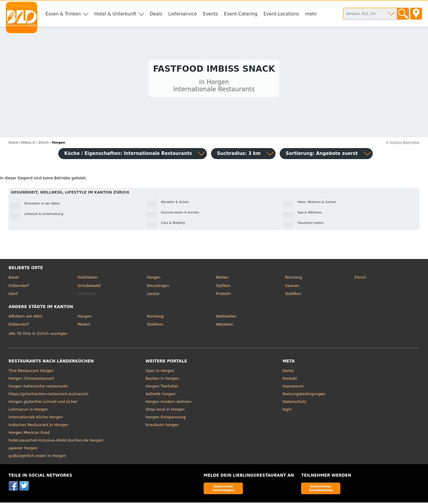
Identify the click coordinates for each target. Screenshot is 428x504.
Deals (156, 14)
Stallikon (293, 295)
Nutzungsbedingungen (304, 395)
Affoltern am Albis (26, 318)
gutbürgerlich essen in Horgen (37, 457)
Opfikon (223, 287)
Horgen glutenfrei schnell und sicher (43, 403)
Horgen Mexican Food (29, 434)
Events (210, 14)
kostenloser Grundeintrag (321, 490)
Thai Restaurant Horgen (31, 372)
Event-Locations (281, 14)
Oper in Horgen (160, 372)
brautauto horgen (162, 426)
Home (288, 372)
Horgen (154, 279)
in (22, 144)
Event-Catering (241, 14)
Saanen (292, 287)
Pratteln (223, 295)
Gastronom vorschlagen (223, 490)
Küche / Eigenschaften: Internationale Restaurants (128, 155)
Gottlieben (88, 279)
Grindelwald (89, 287)
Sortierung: (322, 155)
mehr (311, 14)
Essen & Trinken (63, 14)
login (287, 411)
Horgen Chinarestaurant (32, 380)
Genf (13, 295)
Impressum (293, 388)
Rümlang (293, 279)
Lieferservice (183, 14)
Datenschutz (294, 403)
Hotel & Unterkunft (115, 14)
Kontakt (290, 380)
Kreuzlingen (158, 287)
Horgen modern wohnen (169, 403)
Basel (14, 279)
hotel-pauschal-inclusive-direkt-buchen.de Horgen (56, 442)
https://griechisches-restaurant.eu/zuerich (48, 395)
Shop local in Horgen (165, 411)
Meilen (222, 279)
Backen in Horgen (162, 380)
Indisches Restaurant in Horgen (38, 426)
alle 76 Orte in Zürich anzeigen (38, 335)
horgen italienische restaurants (38, 388)
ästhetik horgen (161, 395)
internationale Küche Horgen (36, 419)
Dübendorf (19, 287)
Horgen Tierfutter (162, 388)
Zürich (360, 279)
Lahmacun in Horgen (28, 411)
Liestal (153, 295)
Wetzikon (224, 326)
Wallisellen (226, 318)
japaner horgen (23, 449)
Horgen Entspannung (166, 419)
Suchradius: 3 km (239, 155)
